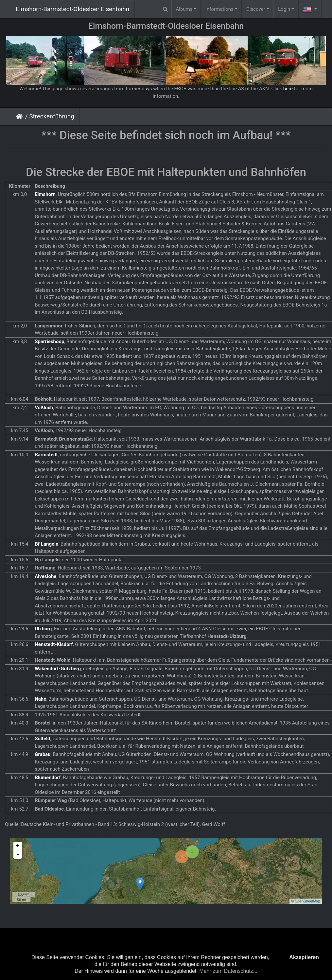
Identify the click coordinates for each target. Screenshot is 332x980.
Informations (219, 9)
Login (284, 9)
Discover (256, 9)
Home (20, 116)
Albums (184, 9)
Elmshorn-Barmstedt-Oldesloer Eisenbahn (72, 9)
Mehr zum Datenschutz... (228, 971)
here (288, 89)
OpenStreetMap (307, 901)
